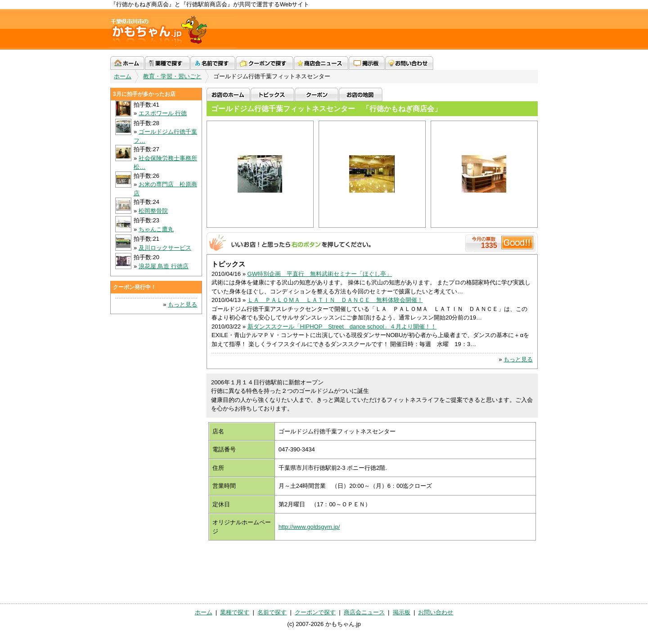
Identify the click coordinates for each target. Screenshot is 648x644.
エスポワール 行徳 (163, 113)
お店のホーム (228, 95)
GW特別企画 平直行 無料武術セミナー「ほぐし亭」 (320, 274)
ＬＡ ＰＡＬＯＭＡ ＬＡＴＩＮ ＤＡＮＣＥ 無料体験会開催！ (335, 300)
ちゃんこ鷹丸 (156, 229)
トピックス (272, 95)
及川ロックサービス (165, 248)
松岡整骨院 (153, 211)
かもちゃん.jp (173, 29)
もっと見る (518, 359)
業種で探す (167, 63)
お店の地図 (361, 95)
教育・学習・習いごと (172, 76)
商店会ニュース (321, 63)
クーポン (317, 95)
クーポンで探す (265, 63)
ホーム (127, 63)
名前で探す (213, 63)
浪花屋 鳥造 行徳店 (164, 266)
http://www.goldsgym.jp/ (309, 527)
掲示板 (367, 63)
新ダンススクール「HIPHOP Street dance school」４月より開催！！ (342, 327)
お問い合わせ (409, 63)
